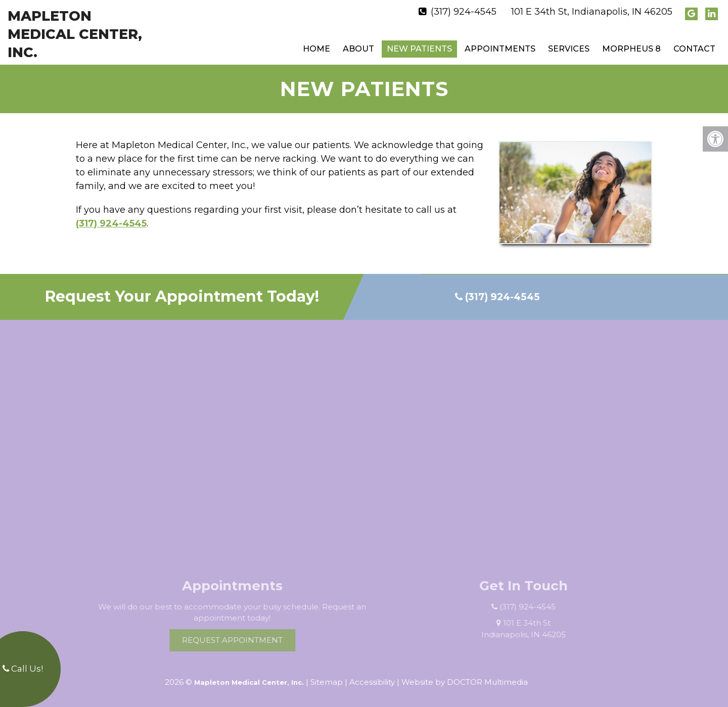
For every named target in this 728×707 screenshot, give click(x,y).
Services (569, 49)
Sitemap (327, 682)
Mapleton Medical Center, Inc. (75, 34)
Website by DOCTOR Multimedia (465, 682)
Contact (694, 49)
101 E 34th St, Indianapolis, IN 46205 (592, 12)
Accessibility (372, 682)
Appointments (500, 49)
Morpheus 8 (631, 49)
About (358, 49)
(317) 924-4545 (464, 12)
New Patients (419, 49)
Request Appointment (243, 640)
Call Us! (23, 669)
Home (316, 49)
